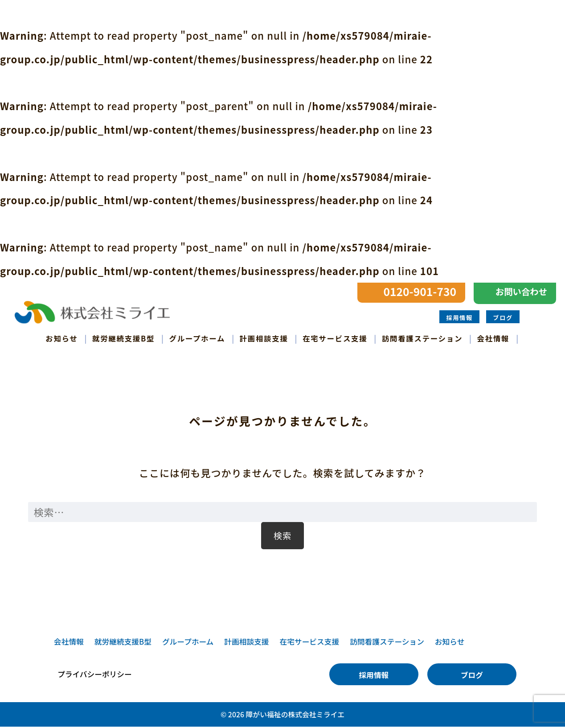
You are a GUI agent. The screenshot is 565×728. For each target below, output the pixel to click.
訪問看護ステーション (422, 338)
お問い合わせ (521, 292)
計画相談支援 (264, 338)
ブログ (503, 318)
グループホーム (197, 338)
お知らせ (61, 338)
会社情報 (493, 338)
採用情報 (459, 318)
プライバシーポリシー (95, 676)
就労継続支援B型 (123, 338)
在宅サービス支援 (335, 338)
